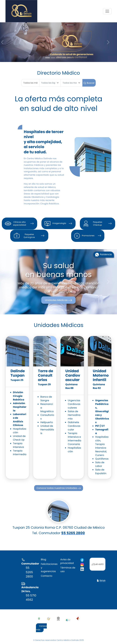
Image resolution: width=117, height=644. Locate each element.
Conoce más (41, 628)
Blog (43, 559)
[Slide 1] (48, 58)
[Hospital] (72, 83)
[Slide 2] (53, 58)
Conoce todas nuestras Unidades (59, 488)
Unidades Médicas (59, 300)
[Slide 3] (58, 58)
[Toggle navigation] (107, 11)
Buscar (89, 83)
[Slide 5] (69, 58)
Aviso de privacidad (67, 561)
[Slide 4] (64, 58)
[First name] (30, 83)
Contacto (47, 576)
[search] (97, 564)
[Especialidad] (50, 83)
